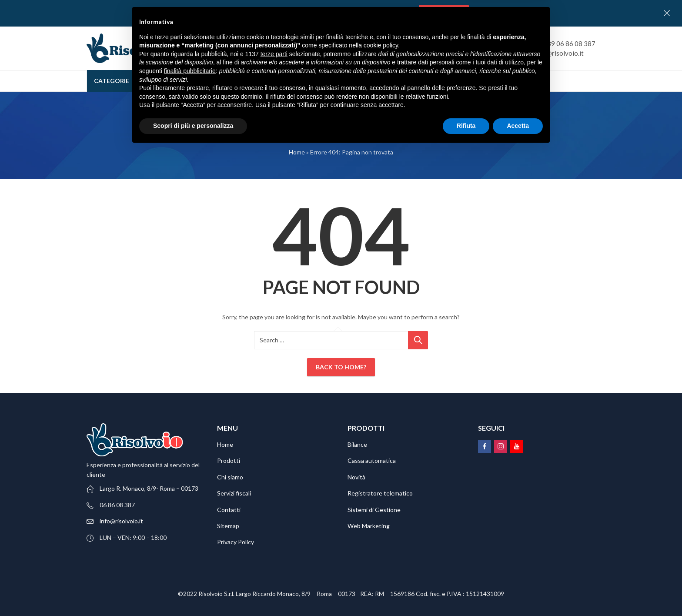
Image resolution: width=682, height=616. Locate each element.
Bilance (357, 444)
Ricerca (452, 48)
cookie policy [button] (381, 512)
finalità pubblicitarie (190, 537)
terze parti (274, 520)
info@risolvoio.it (121, 521)
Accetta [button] (518, 592)
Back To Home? (341, 367)
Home (297, 152)
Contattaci (444, 13)
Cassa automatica (372, 460)
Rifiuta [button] (466, 592)
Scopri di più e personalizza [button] (193, 592)
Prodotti (229, 460)
